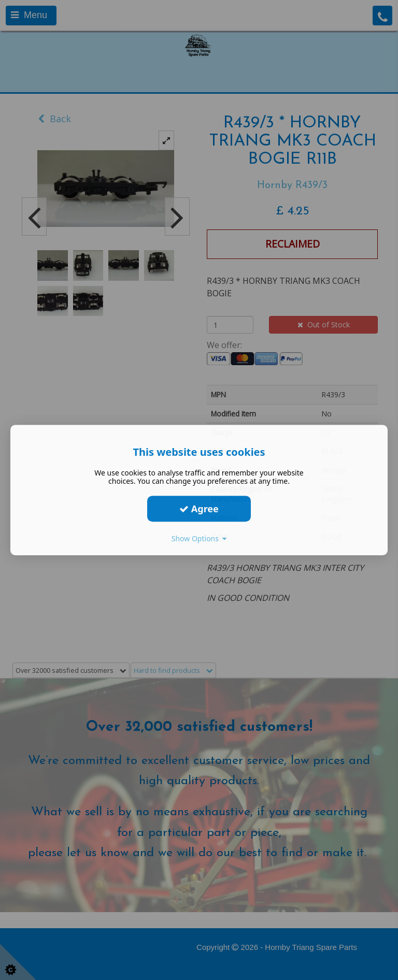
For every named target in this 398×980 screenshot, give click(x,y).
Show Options (199, 538)
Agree (199, 509)
